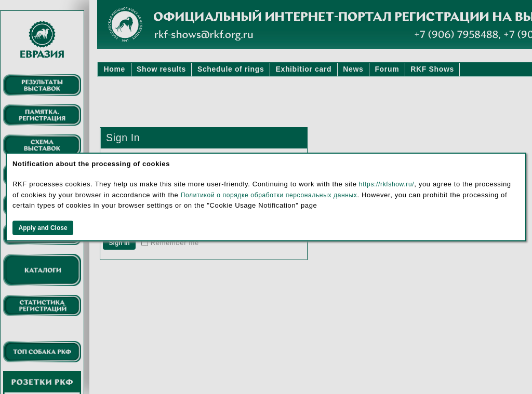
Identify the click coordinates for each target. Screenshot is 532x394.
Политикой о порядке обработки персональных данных (269, 195)
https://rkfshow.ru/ (387, 184)
